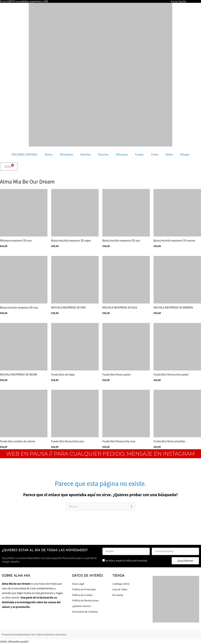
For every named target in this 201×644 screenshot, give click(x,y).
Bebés (169, 154)
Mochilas (85, 154)
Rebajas (185, 154)
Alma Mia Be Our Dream (27, 181)
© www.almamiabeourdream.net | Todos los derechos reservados (34, 635)
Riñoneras (122, 154)
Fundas (139, 154)
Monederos (66, 154)
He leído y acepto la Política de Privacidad (126, 561)
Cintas (155, 154)
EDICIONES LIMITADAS (24, 154)
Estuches (103, 154)
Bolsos (49, 154)
